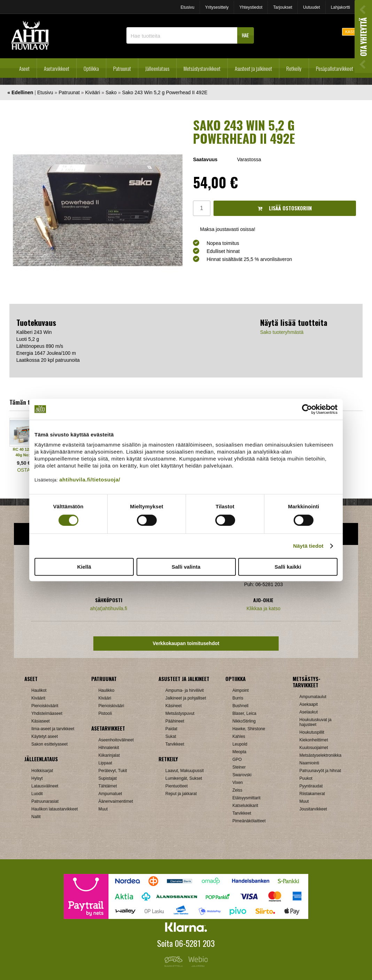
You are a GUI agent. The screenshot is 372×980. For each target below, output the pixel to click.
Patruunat (122, 68)
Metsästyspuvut (180, 713)
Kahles (239, 736)
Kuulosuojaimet (314, 748)
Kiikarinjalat (109, 755)
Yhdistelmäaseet (47, 713)
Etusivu (187, 7)
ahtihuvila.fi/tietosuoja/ (90, 480)
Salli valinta (186, 567)
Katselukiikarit (245, 806)
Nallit (36, 817)
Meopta (239, 752)
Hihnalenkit (108, 748)
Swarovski (242, 775)
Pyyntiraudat (311, 786)
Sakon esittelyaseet (49, 744)
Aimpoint (241, 690)
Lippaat (105, 763)
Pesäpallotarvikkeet (335, 68)
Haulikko (106, 690)
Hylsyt (37, 778)
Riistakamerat (312, 794)
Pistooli (105, 713)
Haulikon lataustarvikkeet (55, 809)
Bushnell (240, 706)
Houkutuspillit (312, 732)
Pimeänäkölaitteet (249, 821)
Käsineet (174, 706)
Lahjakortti (340, 7)
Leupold (240, 744)
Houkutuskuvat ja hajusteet (316, 722)
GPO (237, 760)
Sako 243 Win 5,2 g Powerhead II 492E (165, 92)
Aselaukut (309, 712)
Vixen (238, 783)
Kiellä (84, 567)
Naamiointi (309, 763)
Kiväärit (38, 698)
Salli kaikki (288, 567)
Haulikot (39, 690)
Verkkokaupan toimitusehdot (186, 643)
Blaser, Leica (244, 713)
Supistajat (107, 778)
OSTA (24, 470)
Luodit (37, 794)
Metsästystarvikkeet (202, 68)
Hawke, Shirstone (249, 729)
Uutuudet (312, 7)
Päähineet (175, 721)
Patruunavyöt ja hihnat (320, 771)
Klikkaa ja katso (263, 608)
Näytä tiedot (308, 546)
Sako (111, 92)
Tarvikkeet (175, 744)
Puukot (306, 778)
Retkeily (294, 68)
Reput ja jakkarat (181, 794)
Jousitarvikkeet (313, 809)
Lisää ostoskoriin (285, 208)
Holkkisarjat (42, 771)
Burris (238, 698)
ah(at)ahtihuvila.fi (108, 608)
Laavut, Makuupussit (185, 771)
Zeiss (237, 790)
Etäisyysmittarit (246, 798)
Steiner (239, 767)
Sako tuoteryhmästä (282, 332)
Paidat (171, 729)
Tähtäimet (107, 786)
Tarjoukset (283, 7)
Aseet (24, 68)
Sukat (171, 736)
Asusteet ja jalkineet (253, 68)
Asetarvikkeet (57, 68)
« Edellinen (20, 92)
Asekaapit (309, 704)
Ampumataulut (313, 697)
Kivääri (93, 92)
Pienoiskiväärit (45, 706)
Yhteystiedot (251, 7)
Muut (103, 809)
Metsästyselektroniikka (321, 755)
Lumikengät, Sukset (184, 778)
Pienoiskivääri (111, 706)
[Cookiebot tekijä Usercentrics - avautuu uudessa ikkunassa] (307, 409)
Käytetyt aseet (45, 736)
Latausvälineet (45, 786)
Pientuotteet (177, 786)
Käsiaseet (41, 721)
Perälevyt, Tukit (113, 771)
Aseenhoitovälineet (116, 740)
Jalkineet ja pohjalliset (186, 698)
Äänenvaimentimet (115, 801)
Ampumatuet (110, 794)
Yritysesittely (217, 7)
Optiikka (91, 68)
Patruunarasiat (45, 801)
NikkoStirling (244, 721)
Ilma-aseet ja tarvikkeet (53, 729)
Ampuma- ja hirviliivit (185, 690)
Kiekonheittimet (314, 740)
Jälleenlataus (157, 68)
